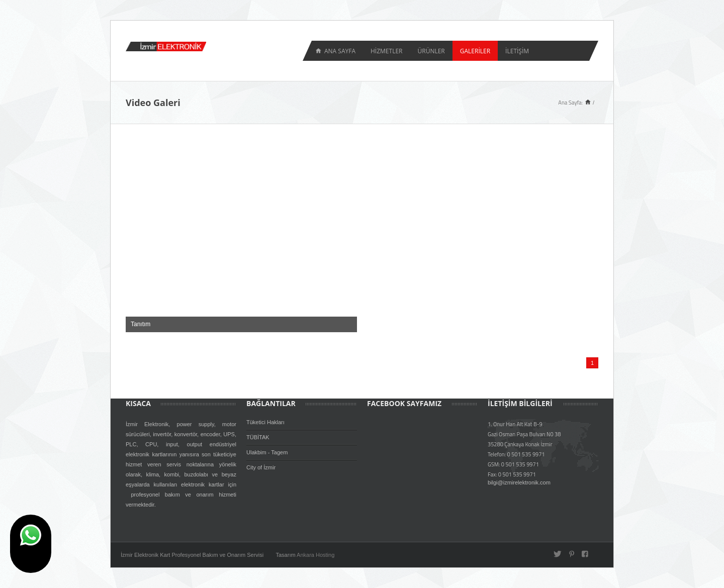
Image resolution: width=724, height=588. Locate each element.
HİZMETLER (386, 51)
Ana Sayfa (340, 51)
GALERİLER (475, 51)
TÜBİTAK (258, 437)
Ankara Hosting (315, 555)
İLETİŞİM (517, 51)
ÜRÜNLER (431, 51)
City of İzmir (261, 467)
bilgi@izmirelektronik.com (519, 482)
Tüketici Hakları (265, 422)
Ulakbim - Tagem (267, 452)
